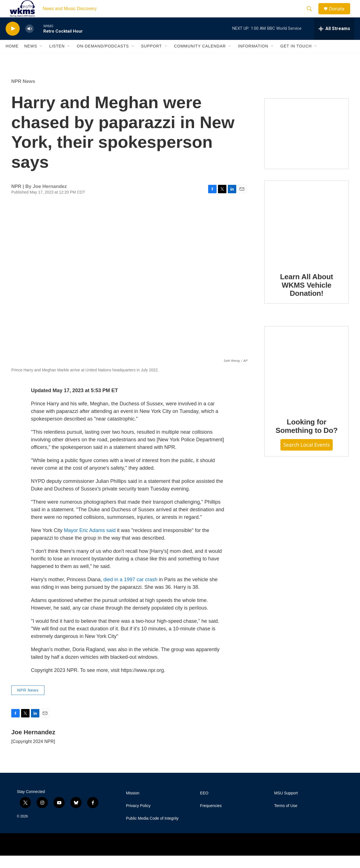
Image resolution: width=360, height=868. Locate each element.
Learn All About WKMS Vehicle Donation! (307, 297)
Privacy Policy (138, 818)
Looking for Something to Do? (307, 438)
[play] (13, 41)
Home (12, 58)
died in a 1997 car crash (130, 592)
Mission (133, 805)
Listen (57, 58)
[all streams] (334, 41)
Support (151, 58)
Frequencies (211, 818)
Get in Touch (296, 58)
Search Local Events (307, 457)
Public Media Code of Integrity (152, 831)
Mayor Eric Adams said (90, 542)
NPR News (23, 93)
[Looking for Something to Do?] (307, 380)
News (31, 58)
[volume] (30, 41)
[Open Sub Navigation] (41, 58)
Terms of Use (286, 818)
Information (253, 58)
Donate (340, 15)
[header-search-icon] (312, 15)
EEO (204, 805)
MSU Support (286, 805)
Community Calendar (200, 58)
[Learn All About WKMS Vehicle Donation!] (307, 235)
